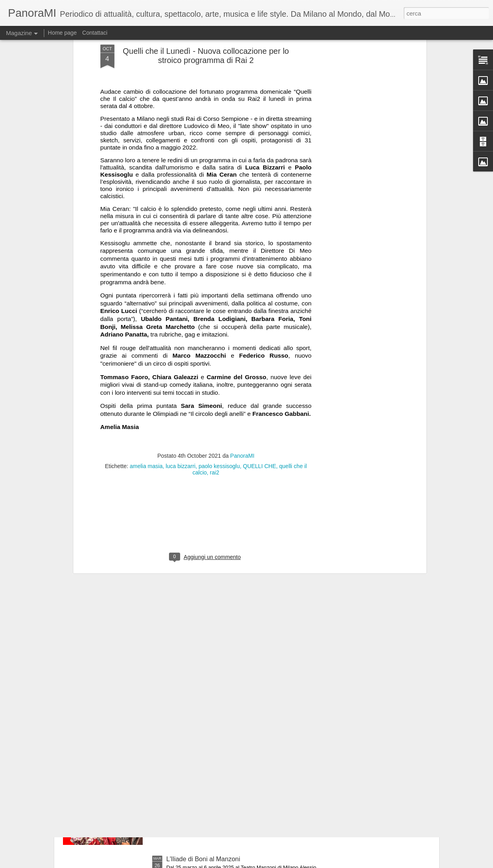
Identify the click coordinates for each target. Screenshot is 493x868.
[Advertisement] (206, 427)
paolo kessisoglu (219, 369)
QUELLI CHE (260, 369)
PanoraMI (243, 359)
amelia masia (146, 369)
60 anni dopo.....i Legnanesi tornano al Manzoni (233, 769)
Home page (62, 33)
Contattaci (95, 33)
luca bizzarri (181, 369)
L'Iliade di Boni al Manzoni (203, 859)
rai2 (215, 376)
